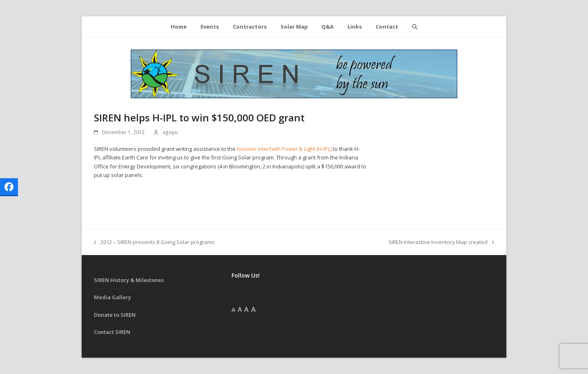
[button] (414, 27)
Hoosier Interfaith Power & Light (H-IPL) (284, 149)
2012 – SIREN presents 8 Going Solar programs (154, 242)
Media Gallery (112, 297)
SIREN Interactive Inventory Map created (441, 242)
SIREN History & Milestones (129, 280)
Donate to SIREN (115, 315)
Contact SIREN (112, 332)
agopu (170, 132)
